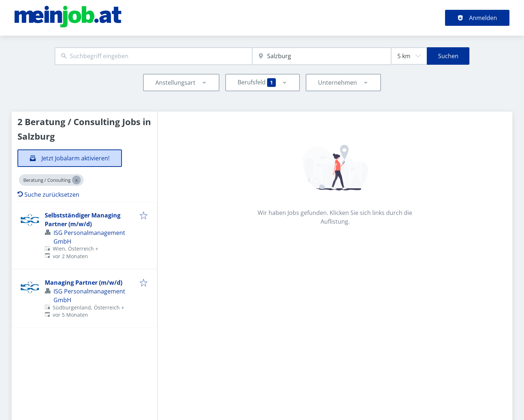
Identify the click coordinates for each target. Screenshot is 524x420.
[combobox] (153, 56)
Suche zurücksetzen (48, 195)
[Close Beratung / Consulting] (76, 180)
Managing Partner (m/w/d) (84, 283)
